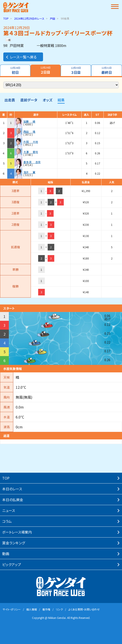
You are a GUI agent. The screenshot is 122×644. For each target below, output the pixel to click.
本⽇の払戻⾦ (13, 500)
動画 (6, 554)
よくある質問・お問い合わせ (84, 609)
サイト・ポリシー (12, 609)
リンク (59, 609)
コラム (7, 521)
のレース (29, 18)
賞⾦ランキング (14, 543)
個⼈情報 (32, 609)
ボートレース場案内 (17, 532)
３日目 (76, 70)
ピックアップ (12, 564)
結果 (61, 100)
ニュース (9, 510)
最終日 (107, 70)
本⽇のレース (12, 489)
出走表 (10, 100)
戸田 (53, 18)
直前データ (29, 100)
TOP (6, 18)
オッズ (47, 100)
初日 (15, 70)
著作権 (46, 609)
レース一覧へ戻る (21, 57)
